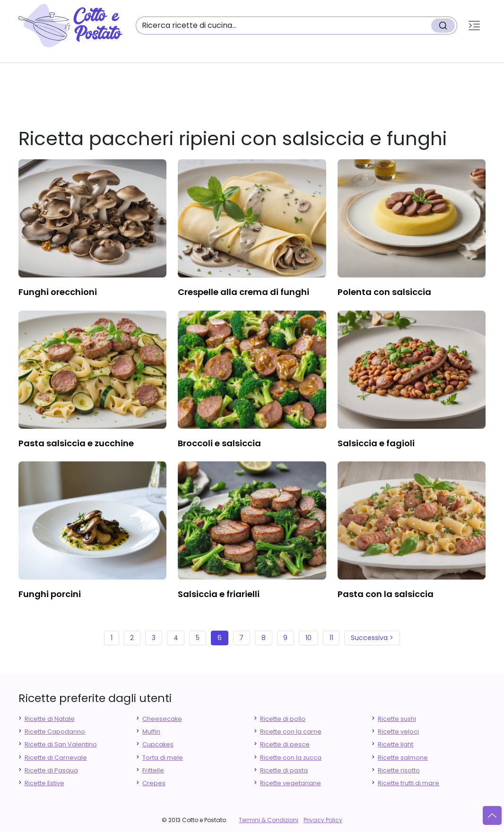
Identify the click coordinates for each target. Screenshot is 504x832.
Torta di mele (163, 758)
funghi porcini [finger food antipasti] (50, 594)
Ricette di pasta (284, 770)
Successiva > (372, 638)
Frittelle (153, 770)
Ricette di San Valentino (61, 744)
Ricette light (395, 744)
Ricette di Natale (50, 719)
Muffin (151, 732)
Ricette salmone (403, 758)
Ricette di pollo (283, 719)
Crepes (154, 783)
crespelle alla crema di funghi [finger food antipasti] (243, 292)
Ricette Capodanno (55, 732)
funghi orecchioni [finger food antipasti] (58, 292)
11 (331, 638)
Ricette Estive (44, 783)
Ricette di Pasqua (51, 770)
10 (308, 638)
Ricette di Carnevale (56, 758)
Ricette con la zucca (291, 758)
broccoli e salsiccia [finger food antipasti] (219, 443)
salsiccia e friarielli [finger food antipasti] (219, 594)
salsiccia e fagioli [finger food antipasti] (376, 443)
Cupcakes (158, 744)
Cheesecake (162, 719)
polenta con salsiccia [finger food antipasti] (384, 292)
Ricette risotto (399, 770)
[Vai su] (492, 815)
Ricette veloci (398, 732)
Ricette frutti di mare (408, 783)
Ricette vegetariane (291, 783)
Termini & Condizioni (269, 820)
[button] (474, 26)
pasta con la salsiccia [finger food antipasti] (386, 594)
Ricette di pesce (285, 744)
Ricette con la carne (291, 732)
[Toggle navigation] (474, 26)
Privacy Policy (323, 820)
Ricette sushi (397, 719)
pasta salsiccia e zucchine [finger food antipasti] (76, 443)
